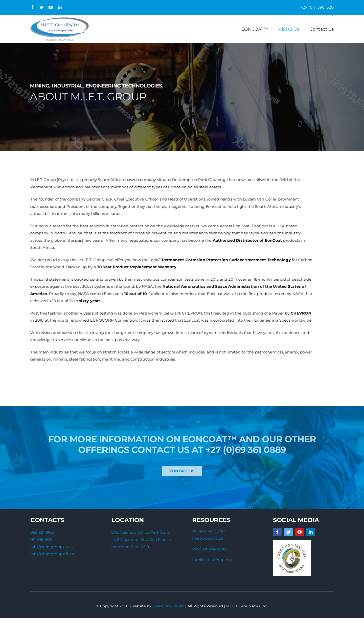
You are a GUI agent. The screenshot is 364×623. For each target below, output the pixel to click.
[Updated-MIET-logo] (60, 19)
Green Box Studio (168, 606)
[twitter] (41, 7)
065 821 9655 (42, 532)
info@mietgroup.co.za (52, 547)
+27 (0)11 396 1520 (317, 7)
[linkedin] (60, 7)
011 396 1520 (42, 539)
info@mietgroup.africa (52, 554)
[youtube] (51, 7)
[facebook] (32, 7)
